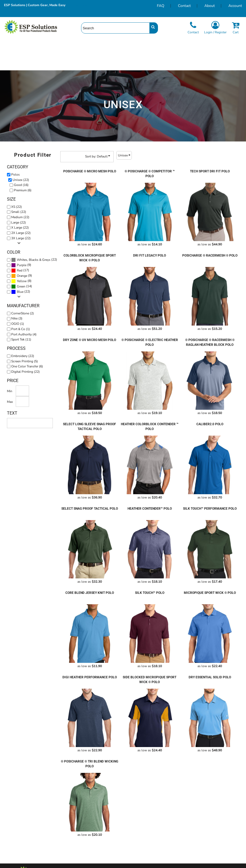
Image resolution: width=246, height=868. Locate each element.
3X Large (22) (21, 238)
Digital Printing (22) (25, 372)
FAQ (161, 6)
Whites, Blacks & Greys (34, 260)
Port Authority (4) (24, 334)
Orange (22, 276)
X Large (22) (20, 228)
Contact (184, 6)
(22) (34, 260)
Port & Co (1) (21, 329)
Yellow (22, 281)
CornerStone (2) (23, 313)
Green (21, 286)
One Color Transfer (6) (27, 366)
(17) (20, 270)
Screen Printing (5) (25, 361)
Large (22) (19, 222)
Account (235, 6)
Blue (20, 292)
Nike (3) (17, 318)
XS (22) (17, 207)
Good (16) (21, 185)
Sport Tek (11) (21, 339)
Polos (15, 175)
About (210, 6)
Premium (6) (23, 190)
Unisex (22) (21, 180)
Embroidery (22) (23, 356)
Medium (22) (20, 217)
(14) (22, 286)
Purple (22, 265)
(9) (21, 265)
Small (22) (19, 212)
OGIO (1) (18, 324)
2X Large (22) (21, 233)
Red (20, 270)
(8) (21, 281)
